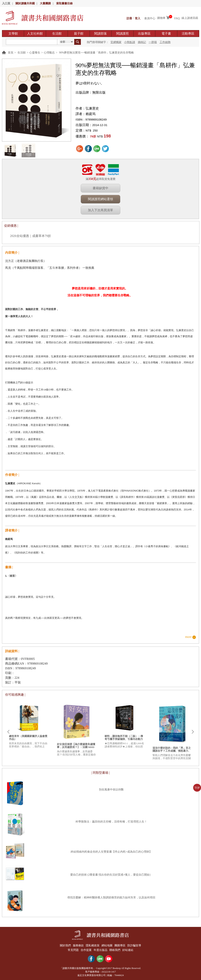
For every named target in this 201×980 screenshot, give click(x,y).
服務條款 (77, 945)
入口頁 (6, 3)
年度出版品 (100, 949)
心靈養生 (35, 53)
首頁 (11, 53)
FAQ (177, 18)
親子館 (79, 34)
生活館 (57, 34)
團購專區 (121, 945)
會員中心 (150, 18)
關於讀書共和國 (25, 3)
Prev (8, 732)
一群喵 (153, 42)
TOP (197, 788)
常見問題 (72, 949)
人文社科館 (35, 34)
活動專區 (188, 34)
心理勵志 (49, 53)
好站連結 (129, 949)
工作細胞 (165, 42)
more (188, 637)
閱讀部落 (100, 34)
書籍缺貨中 (100, 188)
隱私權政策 (92, 945)
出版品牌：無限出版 (91, 93)
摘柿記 (142, 42)
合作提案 (86, 949)
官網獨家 (116, 42)
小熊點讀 (130, 42)
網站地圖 (107, 945)
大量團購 (45, 3)
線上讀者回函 (190, 18)
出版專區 (144, 34)
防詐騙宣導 (136, 945)
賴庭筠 (91, 114)
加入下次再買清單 (100, 210)
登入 (138, 18)
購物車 (161, 18)
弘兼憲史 (92, 108)
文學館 (13, 34)
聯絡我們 (116, 949)
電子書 (166, 34)
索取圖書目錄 (64, 3)
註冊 (129, 18)
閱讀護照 (122, 34)
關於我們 (64, 945)
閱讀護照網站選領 (100, 199)
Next (193, 732)
